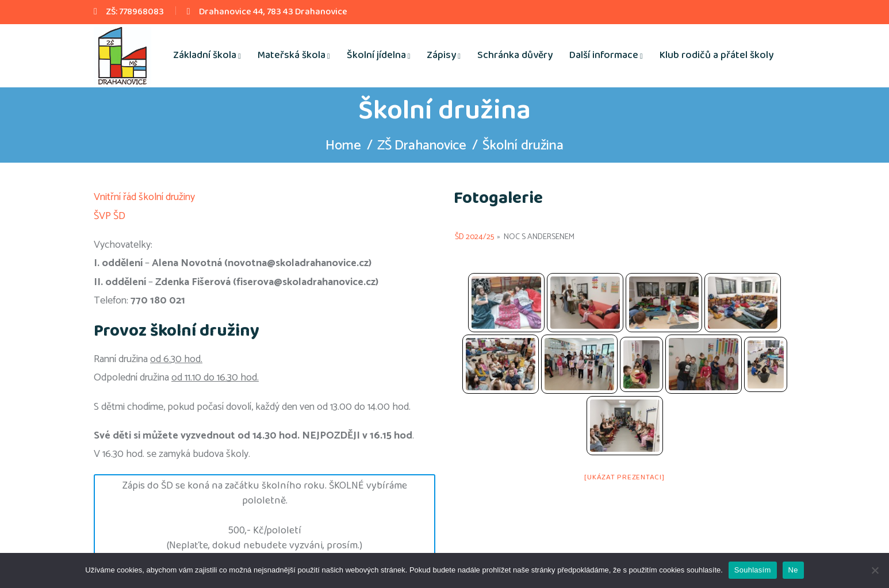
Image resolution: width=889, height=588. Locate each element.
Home (342, 146)
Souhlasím (753, 570)
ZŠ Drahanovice (422, 146)
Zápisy (441, 55)
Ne (793, 570)
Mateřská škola (292, 55)
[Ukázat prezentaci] (624, 477)
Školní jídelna (376, 55)
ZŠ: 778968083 (135, 12)
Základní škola (205, 55)
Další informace (604, 55)
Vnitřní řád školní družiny (144, 197)
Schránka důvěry (515, 55)
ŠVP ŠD (110, 216)
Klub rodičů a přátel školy (716, 55)
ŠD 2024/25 (474, 237)
